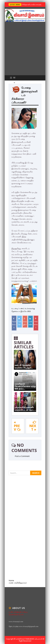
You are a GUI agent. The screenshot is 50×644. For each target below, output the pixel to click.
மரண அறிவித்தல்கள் (18, 583)
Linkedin (30, 322)
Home (11, 580)
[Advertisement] (25, 49)
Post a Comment (22, 456)
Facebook (14, 323)
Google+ (25, 322)
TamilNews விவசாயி (34, 639)
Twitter (19, 322)
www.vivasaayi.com (16, 621)
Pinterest (36, 323)
